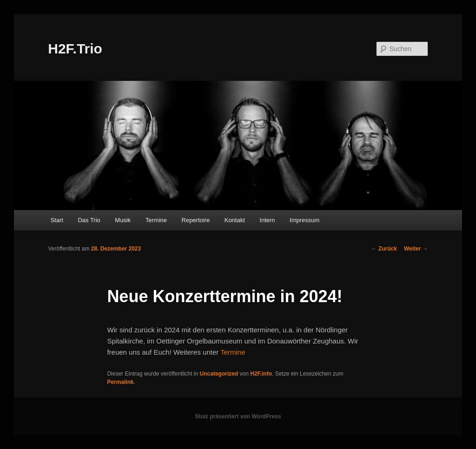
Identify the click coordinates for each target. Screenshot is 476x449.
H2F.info (261, 374)
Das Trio (89, 220)
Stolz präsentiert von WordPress (238, 416)
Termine (156, 220)
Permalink (120, 382)
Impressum (304, 220)
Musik (123, 220)
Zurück (384, 249)
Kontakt (235, 220)
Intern (267, 220)
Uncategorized (219, 374)
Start (56, 220)
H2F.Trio (75, 49)
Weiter (416, 249)
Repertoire (196, 220)
